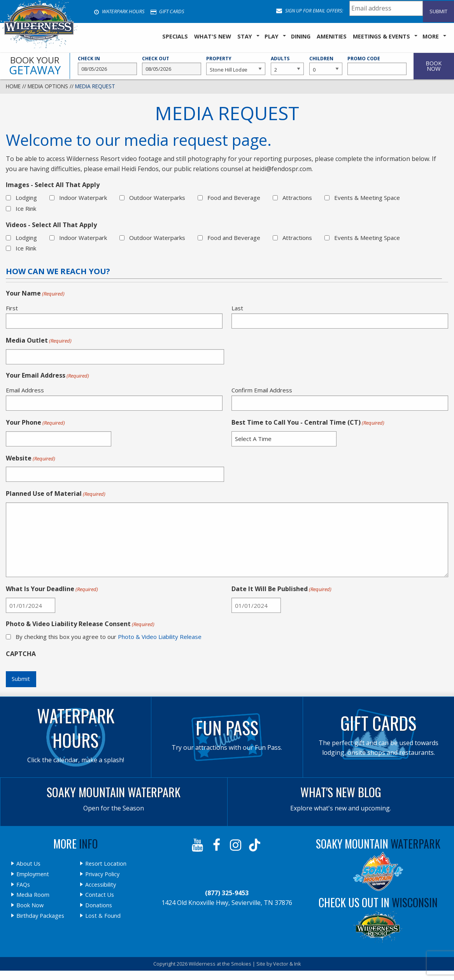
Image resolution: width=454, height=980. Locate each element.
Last (237, 308)
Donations (99, 905)
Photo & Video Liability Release (160, 637)
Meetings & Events (381, 36)
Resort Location (106, 864)
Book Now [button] (434, 66)
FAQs (23, 885)
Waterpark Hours (119, 11)
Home (13, 86)
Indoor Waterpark (83, 198)
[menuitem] (175, 37)
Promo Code (377, 65)
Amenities (332, 36)
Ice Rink (26, 208)
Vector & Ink (287, 964)
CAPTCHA (21, 654)
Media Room (33, 895)
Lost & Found (103, 916)
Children (326, 65)
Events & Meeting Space (367, 198)
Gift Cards (167, 11)
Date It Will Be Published (281, 589)
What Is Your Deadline (52, 589)
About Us (28, 864)
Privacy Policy (102, 874)
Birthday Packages (40, 916)
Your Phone (35, 423)
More (431, 36)
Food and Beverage (234, 198)
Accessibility (101, 885)
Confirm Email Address (262, 390)
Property (236, 65)
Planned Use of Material (56, 494)
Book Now (30, 905)
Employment (33, 874)
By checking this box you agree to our (109, 637)
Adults (287, 65)
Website (31, 458)
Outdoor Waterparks (157, 198)
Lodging (26, 198)
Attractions (297, 198)
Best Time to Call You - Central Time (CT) (308, 423)
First (12, 308)
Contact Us (100, 895)
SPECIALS (175, 36)
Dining (301, 36)
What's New (213, 36)
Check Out (172, 65)
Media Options (48, 86)
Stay (245, 36)
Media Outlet (39, 341)
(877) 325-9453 (227, 893)
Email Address (25, 390)
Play (272, 36)
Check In (107, 65)
